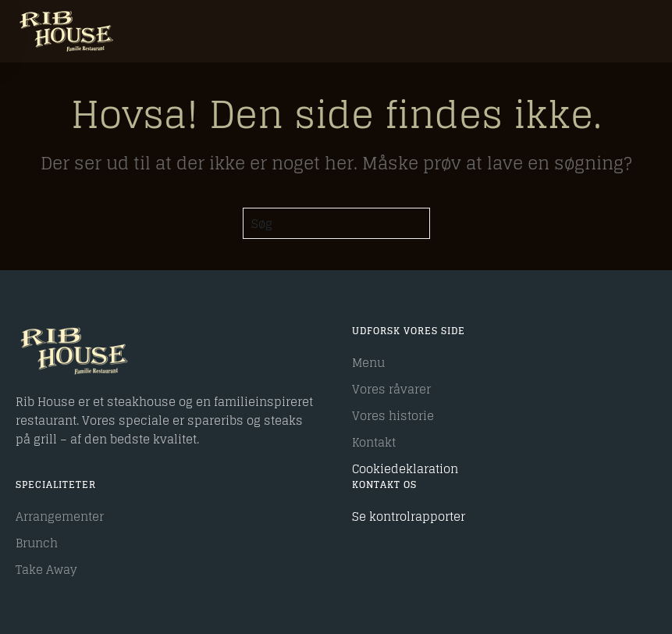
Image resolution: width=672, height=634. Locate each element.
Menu (368, 363)
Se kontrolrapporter (409, 516)
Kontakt (374, 442)
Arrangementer (60, 516)
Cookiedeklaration (405, 469)
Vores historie (393, 416)
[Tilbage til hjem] (66, 31)
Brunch (37, 543)
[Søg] (336, 223)
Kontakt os (384, 484)
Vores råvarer (391, 389)
